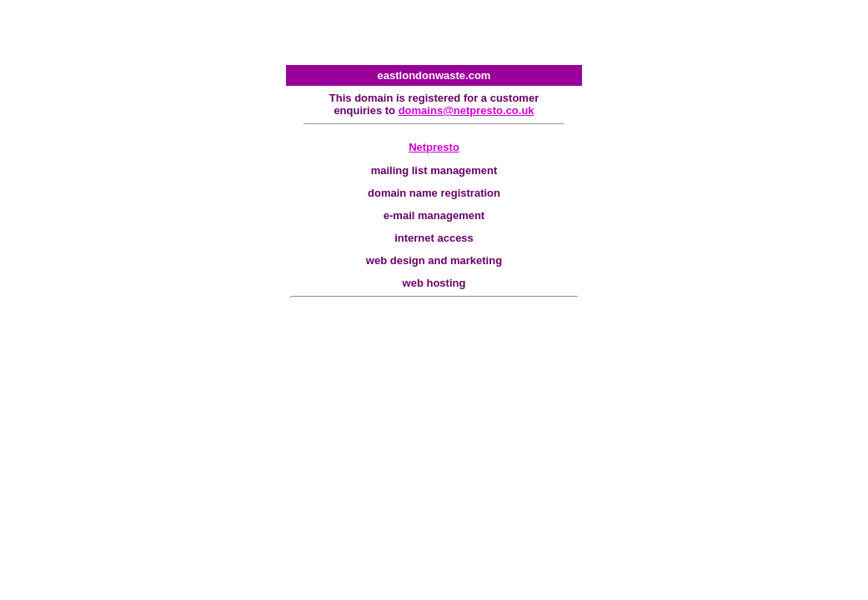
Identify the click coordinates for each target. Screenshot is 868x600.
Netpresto (434, 147)
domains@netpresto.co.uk (467, 110)
